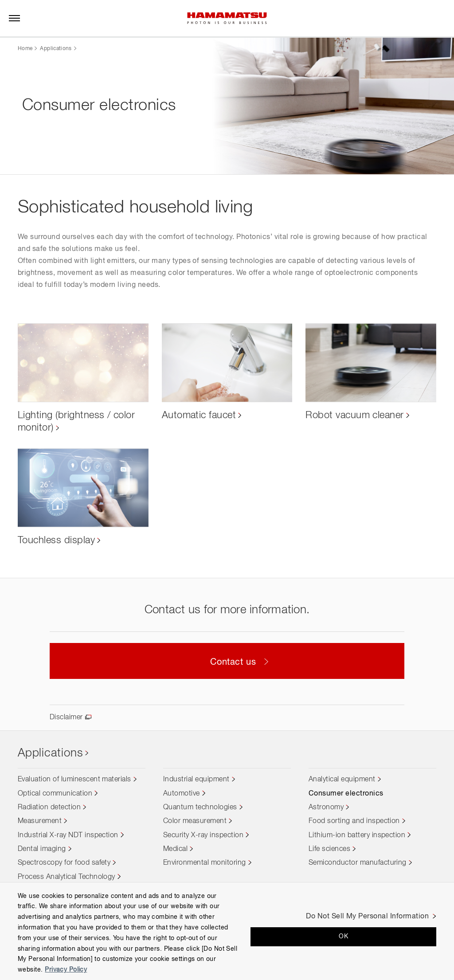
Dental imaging (42, 849)
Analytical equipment (342, 780)
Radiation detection (49, 808)
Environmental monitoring (205, 863)
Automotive (182, 794)
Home (25, 49)
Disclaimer (66, 717)
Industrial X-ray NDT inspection (68, 835)
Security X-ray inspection (203, 835)
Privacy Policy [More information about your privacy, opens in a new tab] (66, 970)
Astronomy (326, 808)
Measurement (40, 822)
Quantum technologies (200, 808)
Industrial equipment (196, 780)
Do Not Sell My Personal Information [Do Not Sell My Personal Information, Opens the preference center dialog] (367, 917)
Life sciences (329, 849)
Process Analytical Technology (67, 877)
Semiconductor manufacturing (358, 863)
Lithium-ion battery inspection (357, 835)
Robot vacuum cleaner (355, 415)
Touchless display (56, 541)
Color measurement (195, 822)
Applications (56, 49)
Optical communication (55, 794)
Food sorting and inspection (354, 822)
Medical (175, 849)
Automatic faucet (199, 415)
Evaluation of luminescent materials (74, 780)
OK (343, 937)
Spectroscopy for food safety (64, 863)
